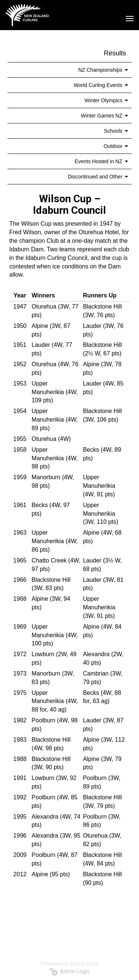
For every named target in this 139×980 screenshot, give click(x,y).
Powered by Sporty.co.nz (70, 964)
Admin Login (69, 971)
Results (115, 53)
